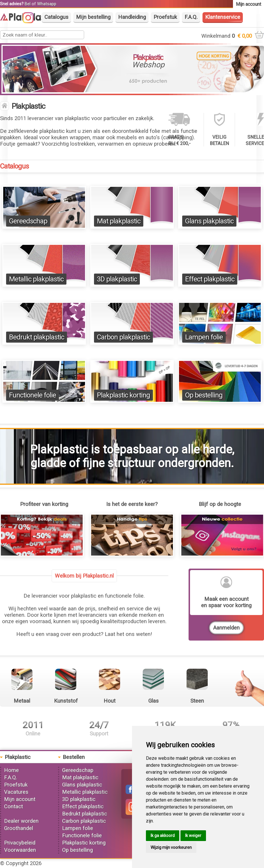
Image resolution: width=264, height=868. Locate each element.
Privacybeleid (20, 843)
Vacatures (16, 792)
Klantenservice (223, 17)
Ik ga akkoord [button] (163, 836)
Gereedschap (28, 221)
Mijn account (20, 799)
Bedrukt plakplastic (37, 337)
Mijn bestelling (93, 17)
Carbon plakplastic (123, 337)
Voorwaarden (20, 850)
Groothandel (19, 828)
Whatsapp (47, 4)
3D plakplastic (117, 279)
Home (11, 770)
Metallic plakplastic (36, 279)
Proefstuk (165, 17)
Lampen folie (204, 337)
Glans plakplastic (209, 221)
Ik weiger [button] (193, 836)
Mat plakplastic (119, 221)
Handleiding (132, 17)
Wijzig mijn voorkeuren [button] (171, 847)
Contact (13, 806)
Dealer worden (21, 821)
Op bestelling (204, 395)
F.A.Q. (191, 17)
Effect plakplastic (210, 279)
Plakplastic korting (123, 395)
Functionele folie (32, 395)
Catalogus (56, 17)
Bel (28, 4)
